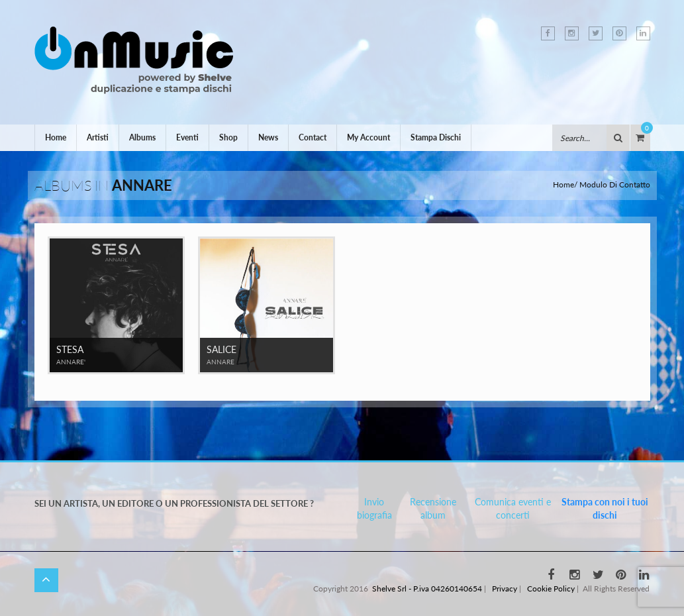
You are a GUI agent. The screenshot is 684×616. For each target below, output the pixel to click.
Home (56, 137)
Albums (142, 137)
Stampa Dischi (436, 137)
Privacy (505, 589)
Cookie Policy (551, 589)
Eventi (187, 137)
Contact (313, 137)
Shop (228, 137)
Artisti (98, 137)
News (268, 137)
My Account (368, 137)
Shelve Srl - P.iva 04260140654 (427, 589)
